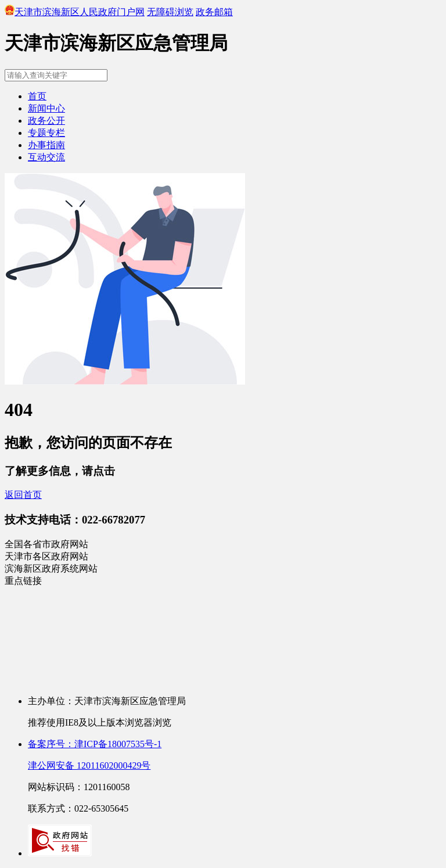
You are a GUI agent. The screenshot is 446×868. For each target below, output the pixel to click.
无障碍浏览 (170, 12)
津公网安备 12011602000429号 (89, 765)
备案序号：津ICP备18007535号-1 (95, 744)
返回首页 (23, 495)
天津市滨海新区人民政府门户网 (75, 12)
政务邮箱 (214, 12)
